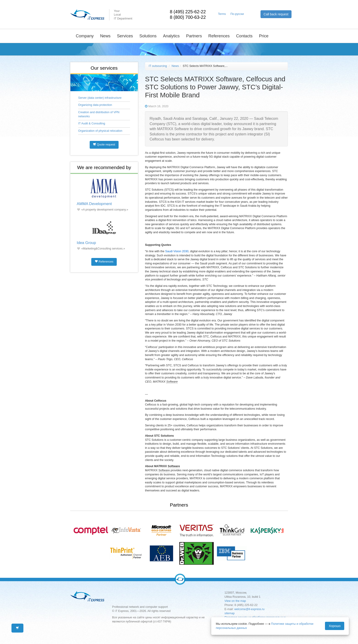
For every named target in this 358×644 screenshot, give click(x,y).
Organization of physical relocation (100, 131)
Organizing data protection (95, 105)
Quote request (104, 145)
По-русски (237, 14)
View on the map (235, 601)
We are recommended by (104, 167)
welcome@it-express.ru (250, 609)
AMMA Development (94, 204)
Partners (194, 36)
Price (264, 36)
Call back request (276, 14)
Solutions (148, 36)
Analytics (171, 36)
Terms (222, 14)
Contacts (244, 36)
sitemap (230, 613)
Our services (104, 68)
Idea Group (86, 243)
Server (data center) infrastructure (100, 98)
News (105, 36)
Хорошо (335, 626)
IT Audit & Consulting (92, 123)
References (219, 36)
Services (125, 36)
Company (85, 36)
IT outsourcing (158, 66)
